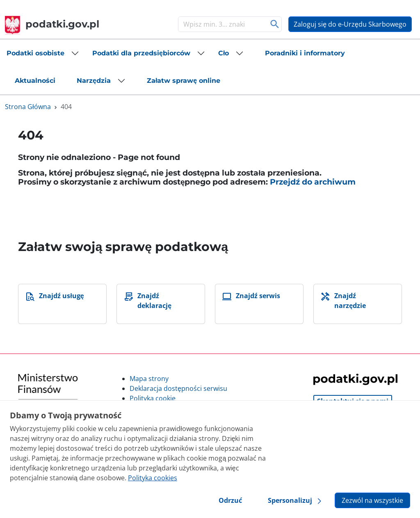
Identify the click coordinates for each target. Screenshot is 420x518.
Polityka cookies (153, 478)
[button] (43, 53)
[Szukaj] (221, 24)
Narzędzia (94, 81)
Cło (224, 53)
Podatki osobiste (35, 53)
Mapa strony (149, 379)
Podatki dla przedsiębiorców (141, 53)
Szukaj (275, 24)
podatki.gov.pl (52, 24)
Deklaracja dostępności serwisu (178, 388)
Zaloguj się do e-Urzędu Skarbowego (350, 24)
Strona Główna (28, 107)
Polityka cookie (153, 398)
